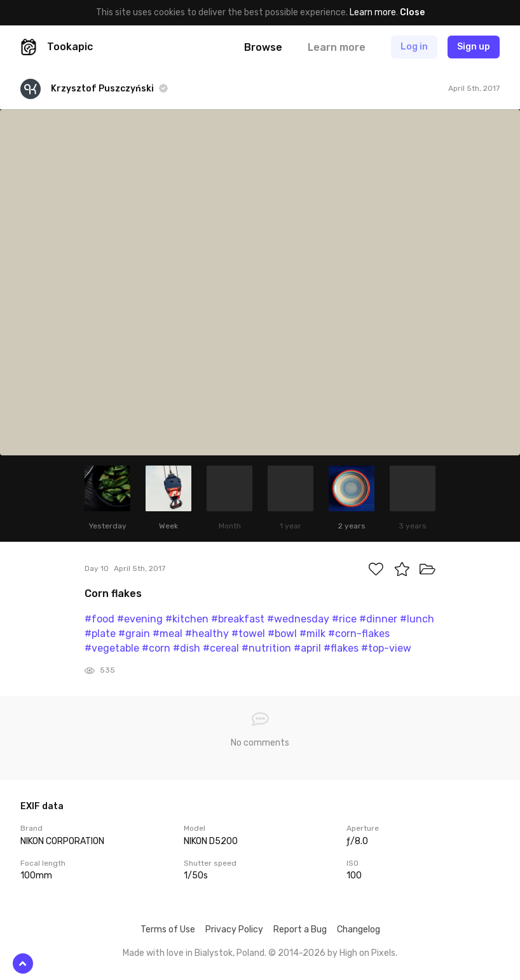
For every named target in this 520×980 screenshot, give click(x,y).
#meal (168, 634)
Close (412, 12)
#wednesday (298, 619)
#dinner (378, 619)
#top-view (386, 648)
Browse (263, 47)
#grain (134, 634)
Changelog (359, 930)
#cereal (221, 648)
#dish (187, 648)
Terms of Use (168, 930)
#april (307, 648)
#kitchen (187, 619)
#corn (156, 648)
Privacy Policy (234, 930)
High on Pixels (367, 953)
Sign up (474, 47)
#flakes (341, 648)
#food (99, 619)
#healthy (207, 634)
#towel (248, 634)
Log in (414, 47)
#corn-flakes (359, 634)
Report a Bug (300, 930)
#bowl (282, 634)
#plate (100, 634)
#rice (344, 619)
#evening (140, 619)
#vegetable (112, 648)
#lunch (417, 619)
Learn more (373, 12)
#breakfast (238, 619)
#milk (312, 634)
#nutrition (266, 648)
